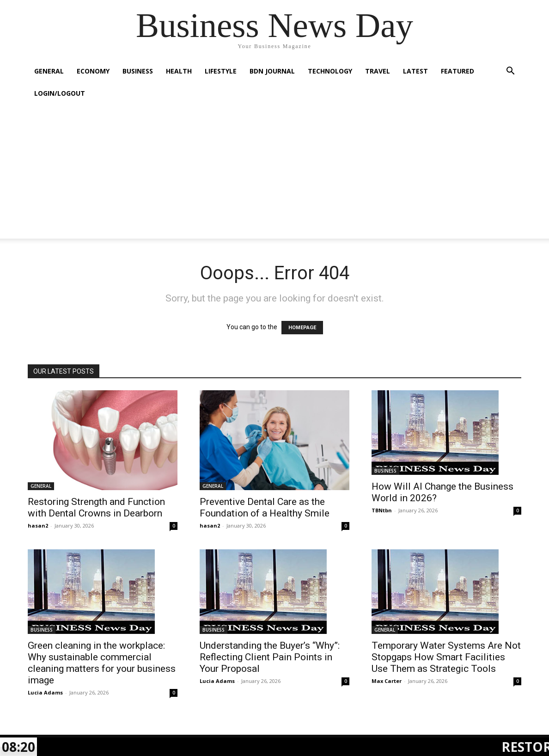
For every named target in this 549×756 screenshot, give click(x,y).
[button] (510, 72)
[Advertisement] (274, 174)
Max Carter (387, 681)
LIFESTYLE (221, 71)
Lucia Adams (45, 692)
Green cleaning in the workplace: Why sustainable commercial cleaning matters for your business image (102, 663)
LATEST (415, 71)
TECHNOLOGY (330, 71)
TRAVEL (378, 71)
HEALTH (179, 71)
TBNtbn (382, 510)
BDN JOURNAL (272, 71)
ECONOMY (93, 71)
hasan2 (38, 526)
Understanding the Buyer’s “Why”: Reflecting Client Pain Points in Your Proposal (270, 657)
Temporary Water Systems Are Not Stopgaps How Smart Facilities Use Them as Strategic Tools (446, 657)
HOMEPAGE (302, 328)
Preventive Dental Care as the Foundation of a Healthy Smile (265, 507)
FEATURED (457, 71)
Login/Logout (60, 93)
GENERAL (49, 71)
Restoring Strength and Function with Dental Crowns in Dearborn (96, 507)
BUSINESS (138, 71)
